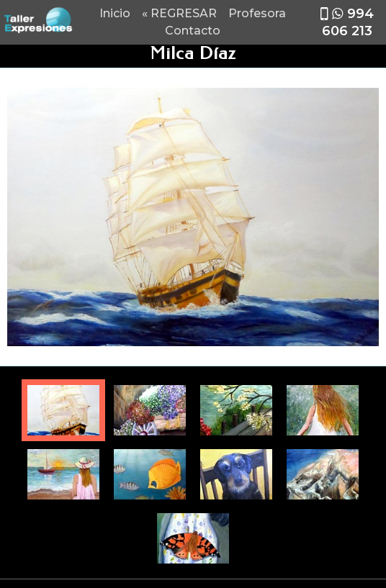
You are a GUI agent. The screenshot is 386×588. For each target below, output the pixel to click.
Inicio (115, 13)
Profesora (257, 13)
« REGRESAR (179, 13)
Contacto (193, 31)
